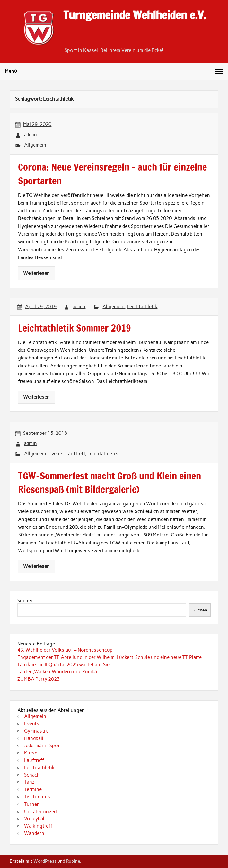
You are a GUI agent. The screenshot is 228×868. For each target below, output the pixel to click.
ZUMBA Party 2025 (39, 679)
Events (56, 454)
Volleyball (35, 819)
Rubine (73, 861)
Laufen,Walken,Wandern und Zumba (57, 672)
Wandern (34, 833)
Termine (33, 789)
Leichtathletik (142, 307)
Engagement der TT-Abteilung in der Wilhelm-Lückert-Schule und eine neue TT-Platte (110, 657)
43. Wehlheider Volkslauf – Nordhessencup (65, 650)
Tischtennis (37, 797)
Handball (34, 738)
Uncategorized (40, 812)
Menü (11, 71)
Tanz (29, 782)
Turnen (32, 804)
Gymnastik (36, 731)
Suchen (26, 601)
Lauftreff (75, 454)
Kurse (31, 753)
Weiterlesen (36, 273)
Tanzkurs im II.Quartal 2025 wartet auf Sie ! (65, 665)
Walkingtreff (38, 826)
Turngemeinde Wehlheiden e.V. (135, 15)
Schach (32, 775)
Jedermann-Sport (43, 746)
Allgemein (35, 145)
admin (31, 135)
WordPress (45, 861)
